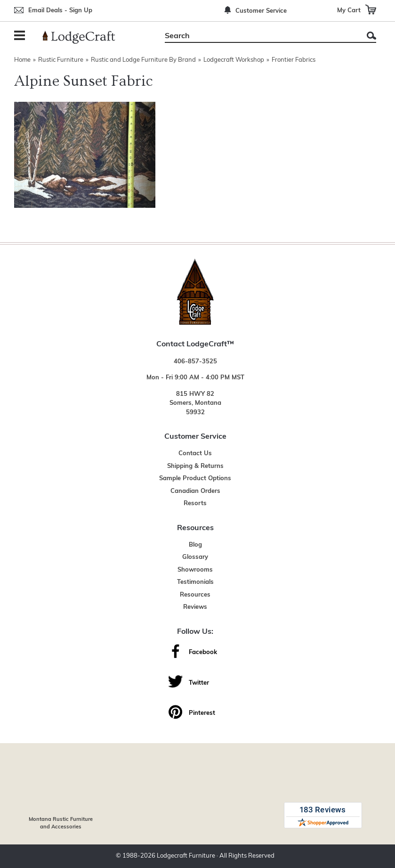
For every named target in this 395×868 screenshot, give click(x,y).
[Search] (260, 36)
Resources (195, 595)
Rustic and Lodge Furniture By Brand (143, 60)
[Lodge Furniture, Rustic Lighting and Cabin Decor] (84, 37)
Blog (195, 545)
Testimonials (195, 582)
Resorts (195, 504)
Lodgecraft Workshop (234, 60)
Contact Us (195, 454)
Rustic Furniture (61, 60)
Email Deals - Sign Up (60, 11)
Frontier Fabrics (294, 60)
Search (371, 36)
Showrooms (195, 570)
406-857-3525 (195, 362)
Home (22, 60)
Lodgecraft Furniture (186, 856)
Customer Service (261, 11)
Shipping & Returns (195, 466)
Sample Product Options (195, 479)
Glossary (195, 557)
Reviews (195, 607)
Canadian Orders (195, 491)
